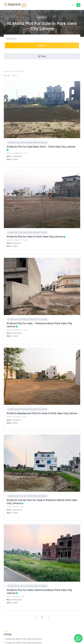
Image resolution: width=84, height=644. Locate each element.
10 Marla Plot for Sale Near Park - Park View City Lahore (41, 147)
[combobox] (15, 76)
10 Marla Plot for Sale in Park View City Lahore (35, 237)
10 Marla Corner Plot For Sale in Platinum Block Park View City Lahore (42, 502)
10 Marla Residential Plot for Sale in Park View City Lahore (42, 413)
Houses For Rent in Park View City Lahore (24, 639)
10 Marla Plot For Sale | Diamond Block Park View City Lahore (39, 592)
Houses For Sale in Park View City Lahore (23, 643)
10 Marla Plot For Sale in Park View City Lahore (27, 142)
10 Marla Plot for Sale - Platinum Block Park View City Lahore (39, 325)
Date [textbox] (14, 76)
